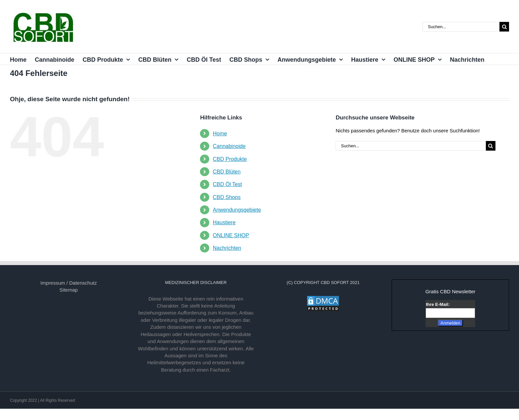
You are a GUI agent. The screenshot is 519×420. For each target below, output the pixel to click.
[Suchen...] (461, 27)
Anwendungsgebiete (237, 210)
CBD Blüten (227, 172)
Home (220, 134)
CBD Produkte (230, 159)
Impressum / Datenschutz (69, 283)
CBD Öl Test (227, 184)
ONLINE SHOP (231, 235)
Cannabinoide (229, 146)
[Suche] (504, 27)
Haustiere (224, 222)
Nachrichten (227, 248)
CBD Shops (227, 197)
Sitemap (68, 290)
